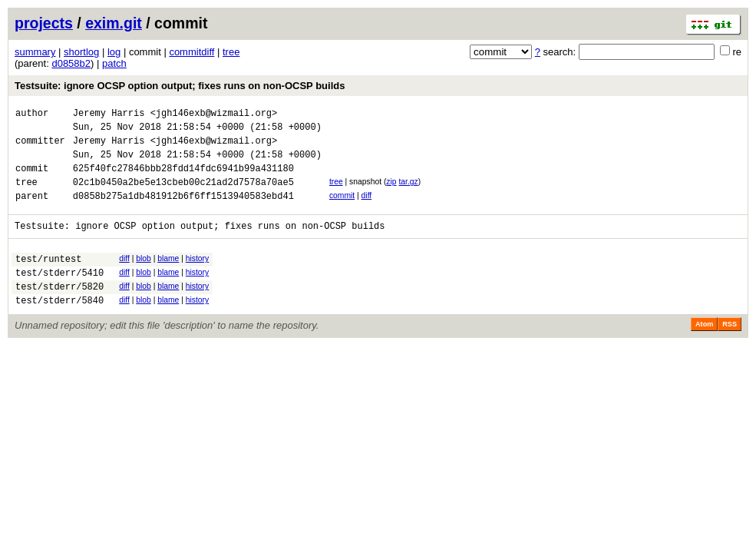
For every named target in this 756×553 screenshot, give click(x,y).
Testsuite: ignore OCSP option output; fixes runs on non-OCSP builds (180, 86)
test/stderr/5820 (59, 311)
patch (114, 63)
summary (35, 52)
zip (391, 193)
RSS (730, 352)
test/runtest (48, 279)
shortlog (81, 52)
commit (342, 209)
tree (231, 52)
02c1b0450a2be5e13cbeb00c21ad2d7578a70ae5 (183, 195)
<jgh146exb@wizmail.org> (214, 115)
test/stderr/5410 (59, 295)
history (197, 277)
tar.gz (408, 193)
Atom (704, 352)
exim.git (114, 23)
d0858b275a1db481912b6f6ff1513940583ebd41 (183, 212)
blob (144, 277)
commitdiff (191, 52)
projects (44, 23)
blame (168, 277)
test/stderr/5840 (59, 328)
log (114, 52)
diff (367, 209)
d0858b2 (71, 63)
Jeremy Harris (109, 115)
